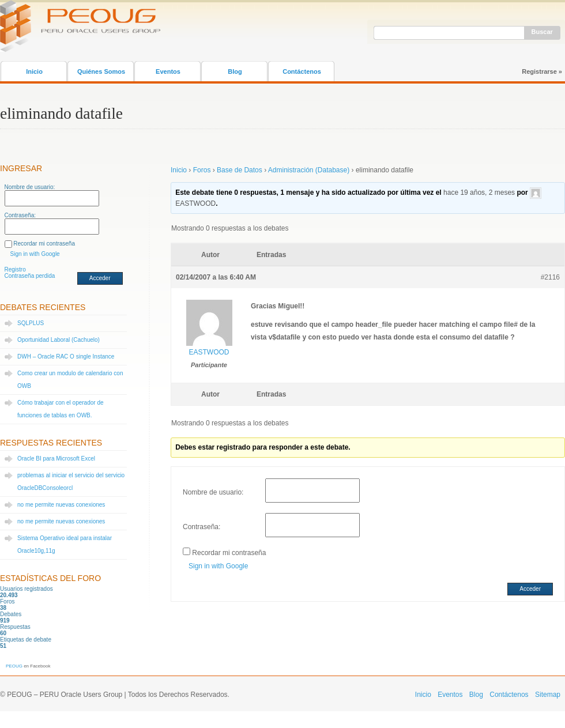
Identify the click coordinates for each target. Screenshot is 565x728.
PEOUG (14, 666)
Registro (15, 269)
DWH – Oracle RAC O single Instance (66, 357)
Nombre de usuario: (30, 187)
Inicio (34, 71)
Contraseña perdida (30, 276)
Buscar (542, 32)
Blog (235, 71)
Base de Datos (240, 170)
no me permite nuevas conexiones (61, 505)
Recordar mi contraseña (44, 244)
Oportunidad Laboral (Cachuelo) (59, 340)
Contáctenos (302, 71)
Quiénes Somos (101, 71)
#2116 (550, 277)
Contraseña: (20, 215)
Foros (202, 170)
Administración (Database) (309, 170)
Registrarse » (542, 71)
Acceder (100, 278)
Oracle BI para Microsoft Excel (56, 459)
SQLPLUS (31, 323)
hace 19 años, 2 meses (479, 193)
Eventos (168, 71)
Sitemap (548, 695)
